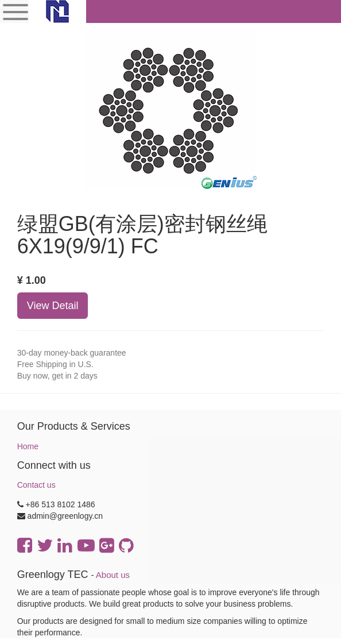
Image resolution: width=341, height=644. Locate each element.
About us (113, 575)
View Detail (53, 306)
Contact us (36, 485)
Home (28, 446)
